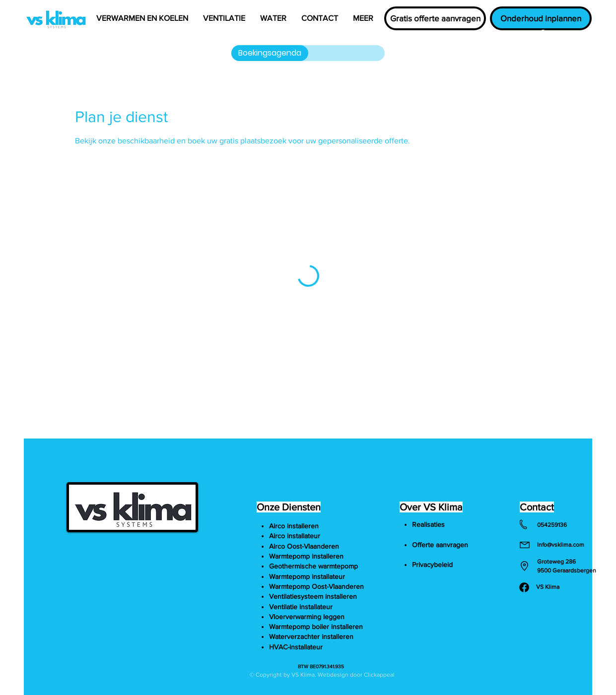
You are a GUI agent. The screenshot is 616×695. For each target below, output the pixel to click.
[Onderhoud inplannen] (541, 18)
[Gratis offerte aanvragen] (435, 18)
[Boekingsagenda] (270, 53)
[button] (142, 18)
